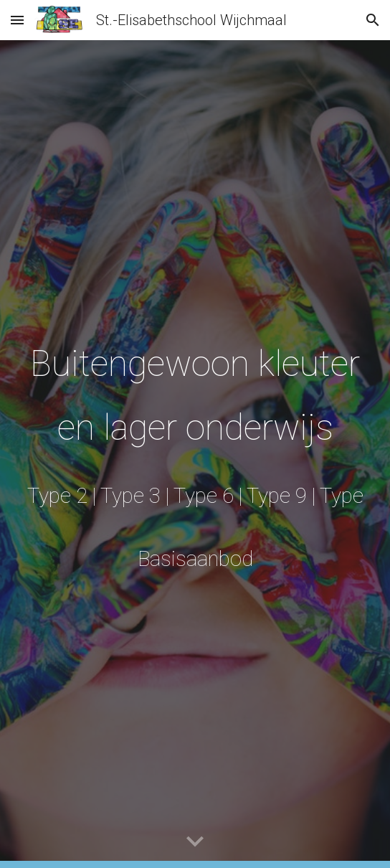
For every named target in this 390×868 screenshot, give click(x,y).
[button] (17, 20)
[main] (195, 454)
